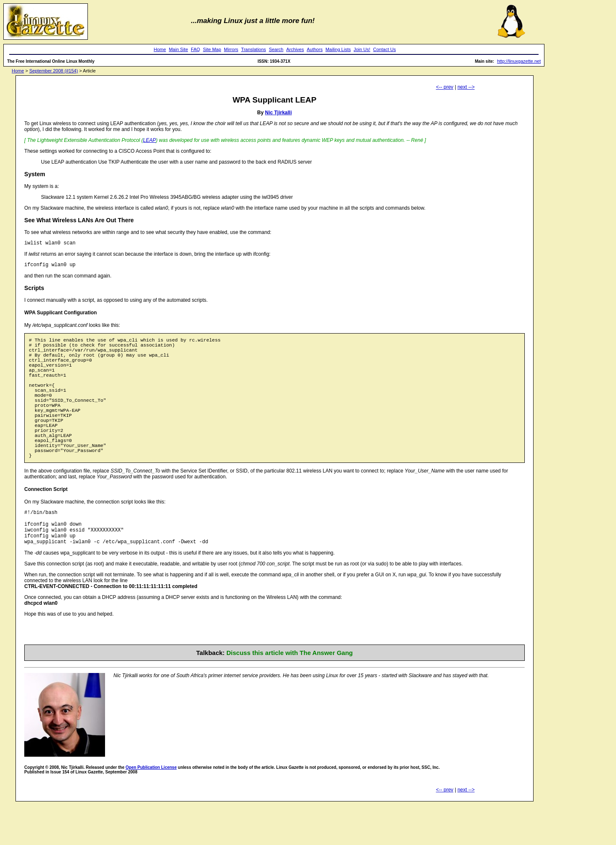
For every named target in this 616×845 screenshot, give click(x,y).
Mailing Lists (338, 49)
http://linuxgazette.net (519, 61)
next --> (466, 87)
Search (276, 49)
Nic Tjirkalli (278, 113)
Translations (254, 49)
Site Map (212, 49)
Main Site (178, 49)
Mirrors (231, 49)
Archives (295, 49)
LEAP (150, 140)
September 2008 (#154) (54, 71)
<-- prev (445, 87)
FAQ (195, 49)
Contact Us (385, 49)
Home (160, 49)
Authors (315, 49)
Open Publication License (151, 808)
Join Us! (362, 49)
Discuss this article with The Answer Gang (290, 693)
